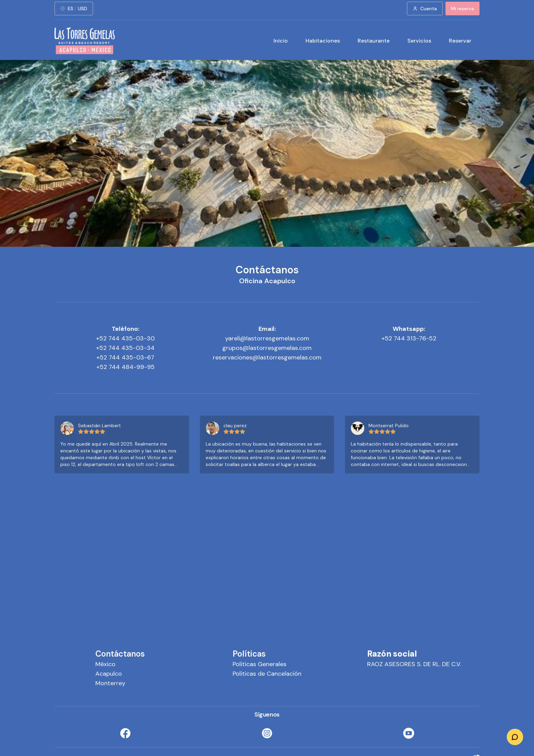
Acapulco (109, 674)
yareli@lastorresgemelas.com (267, 338)
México (105, 664)
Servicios (419, 41)
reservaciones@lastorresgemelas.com (267, 357)
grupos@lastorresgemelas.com (267, 348)
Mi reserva (462, 9)
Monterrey (110, 683)
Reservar (460, 41)
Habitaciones (323, 41)
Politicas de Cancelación (267, 674)
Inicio (281, 41)
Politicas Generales (260, 664)
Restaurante (374, 41)
